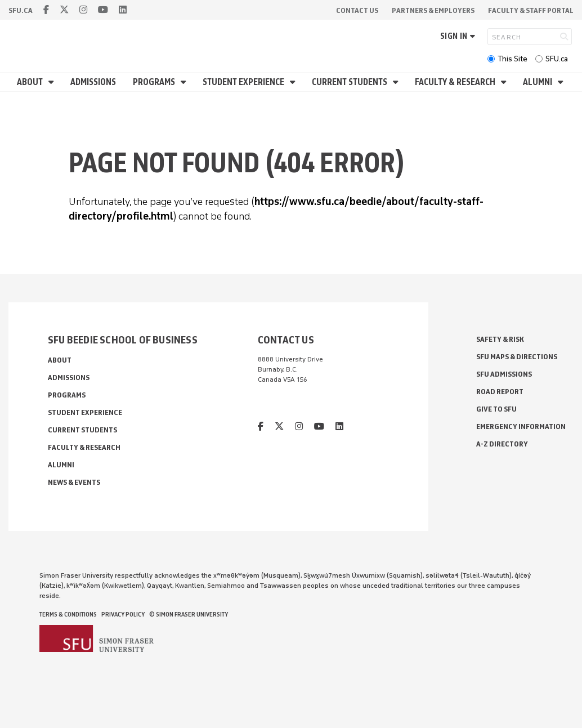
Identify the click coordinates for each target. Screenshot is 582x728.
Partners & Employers (433, 10)
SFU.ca (557, 59)
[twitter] (64, 10)
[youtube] (103, 10)
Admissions (93, 82)
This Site (512, 59)
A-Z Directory (502, 444)
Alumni (538, 82)
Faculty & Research (456, 82)
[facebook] (46, 10)
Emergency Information (521, 426)
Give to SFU (496, 409)
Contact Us (357, 10)
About (31, 82)
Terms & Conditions (68, 614)
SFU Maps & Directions (517, 357)
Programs (155, 82)
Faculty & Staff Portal (531, 10)
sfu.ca (21, 10)
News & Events (74, 482)
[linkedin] (123, 10)
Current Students (350, 82)
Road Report (500, 392)
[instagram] (83, 10)
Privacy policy (123, 614)
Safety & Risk (500, 339)
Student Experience (244, 82)
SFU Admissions (504, 374)
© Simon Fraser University (189, 614)
